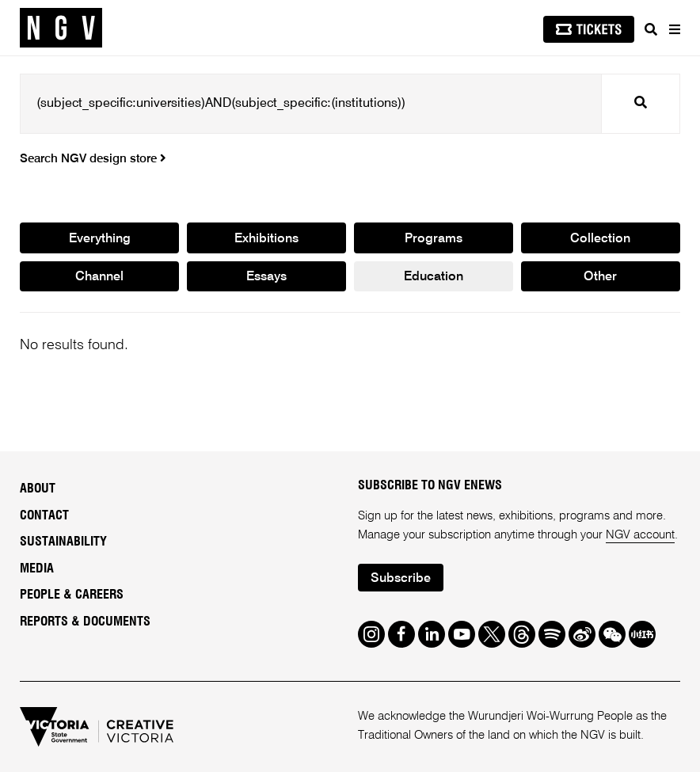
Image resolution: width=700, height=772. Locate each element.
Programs (434, 239)
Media (37, 569)
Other (600, 277)
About (38, 489)
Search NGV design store (93, 159)
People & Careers (72, 595)
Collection (600, 239)
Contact (44, 515)
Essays (266, 277)
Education (434, 277)
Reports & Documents (85, 622)
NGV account (640, 535)
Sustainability (63, 542)
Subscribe (401, 579)
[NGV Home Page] (61, 28)
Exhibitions (266, 239)
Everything (100, 239)
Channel (99, 277)
